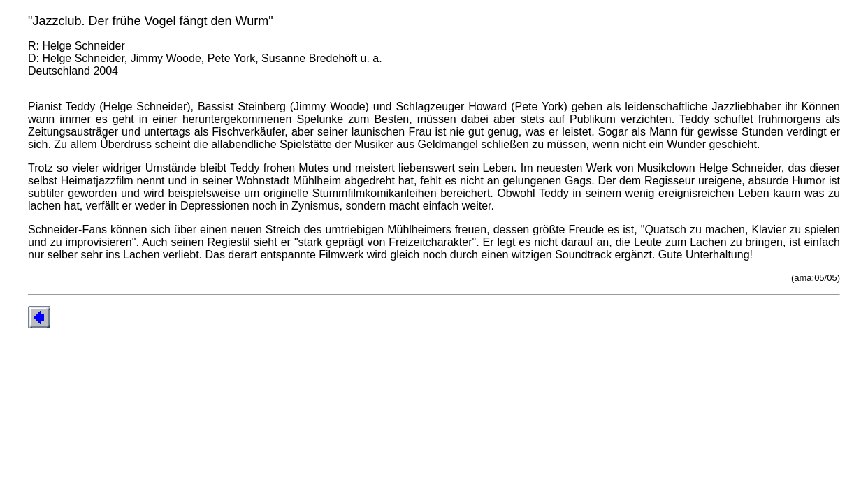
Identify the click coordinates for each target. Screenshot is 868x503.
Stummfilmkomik (353, 193)
